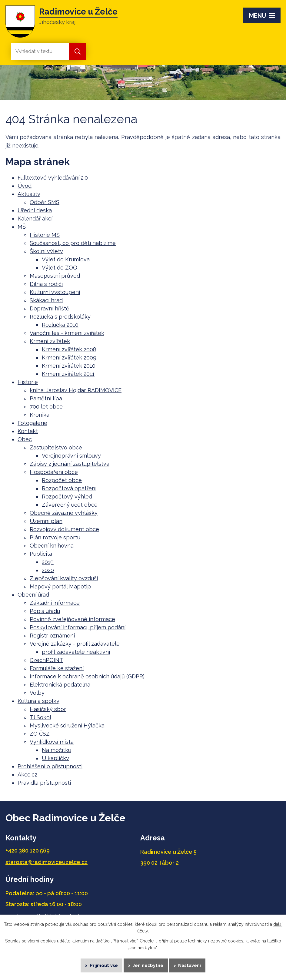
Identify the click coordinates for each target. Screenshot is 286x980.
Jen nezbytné (148, 965)
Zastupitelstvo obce (56, 447)
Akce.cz (27, 775)
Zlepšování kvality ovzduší (64, 578)
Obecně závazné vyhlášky (64, 513)
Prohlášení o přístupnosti (50, 766)
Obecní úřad (33, 595)
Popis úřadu (45, 611)
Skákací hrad (46, 300)
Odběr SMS (45, 202)
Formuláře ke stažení (57, 668)
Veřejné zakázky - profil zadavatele (75, 644)
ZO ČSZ (40, 734)
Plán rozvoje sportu (55, 537)
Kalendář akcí (35, 219)
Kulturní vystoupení (55, 292)
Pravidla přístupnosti (44, 783)
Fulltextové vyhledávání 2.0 (53, 178)
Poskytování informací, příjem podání (78, 627)
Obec (25, 439)
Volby (37, 693)
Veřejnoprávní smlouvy (71, 456)
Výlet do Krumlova (66, 259)
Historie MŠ (45, 235)
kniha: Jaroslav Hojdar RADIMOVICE (76, 390)
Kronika (40, 415)
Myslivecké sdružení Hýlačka (67, 725)
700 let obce (46, 407)
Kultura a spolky (38, 701)
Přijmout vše (103, 965)
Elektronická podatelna (60, 685)
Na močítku (57, 750)
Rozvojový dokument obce (64, 529)
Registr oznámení (52, 636)
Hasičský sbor (48, 709)
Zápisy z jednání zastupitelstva (70, 464)
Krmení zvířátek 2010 (69, 366)
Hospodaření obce (54, 472)
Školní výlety (46, 251)
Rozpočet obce (62, 480)
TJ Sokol (40, 717)
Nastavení (190, 965)
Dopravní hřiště (50, 308)
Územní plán (46, 521)
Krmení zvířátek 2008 (69, 349)
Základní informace (55, 603)
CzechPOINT (46, 660)
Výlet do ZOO (60, 268)
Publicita (41, 554)
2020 (48, 570)
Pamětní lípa (46, 398)
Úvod (25, 186)
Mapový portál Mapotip (60, 586)
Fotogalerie (32, 423)
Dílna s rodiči (46, 284)
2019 (48, 562)
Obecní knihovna (52, 546)
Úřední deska (35, 210)
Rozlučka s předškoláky (60, 317)
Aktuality (29, 194)
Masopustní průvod (55, 276)
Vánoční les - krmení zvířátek (67, 333)
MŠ (22, 227)
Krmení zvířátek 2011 (68, 374)
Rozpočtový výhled (67, 497)
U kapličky (55, 758)
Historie (28, 382)
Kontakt (28, 431)
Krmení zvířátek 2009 (69, 358)
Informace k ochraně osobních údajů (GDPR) (87, 676)
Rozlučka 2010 (60, 325)
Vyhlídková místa (52, 742)
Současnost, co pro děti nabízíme (73, 243)
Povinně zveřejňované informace (72, 619)
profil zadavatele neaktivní (76, 652)
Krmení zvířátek (50, 341)
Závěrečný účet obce (70, 505)
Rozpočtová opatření (69, 488)
